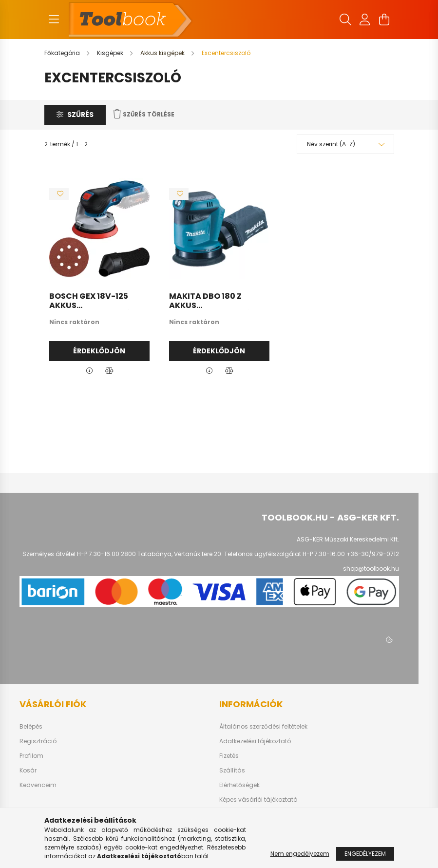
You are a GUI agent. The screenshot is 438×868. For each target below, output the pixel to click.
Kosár (28, 771)
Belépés (31, 727)
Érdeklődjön (99, 351)
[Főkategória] (63, 53)
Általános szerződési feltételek (263, 727)
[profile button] (365, 19)
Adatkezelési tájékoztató (255, 741)
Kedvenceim (38, 785)
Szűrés (80, 115)
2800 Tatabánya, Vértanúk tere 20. (172, 554)
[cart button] (384, 19)
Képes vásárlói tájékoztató (258, 800)
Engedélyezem (365, 854)
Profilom (31, 756)
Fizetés (229, 756)
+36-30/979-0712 (373, 554)
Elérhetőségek (239, 785)
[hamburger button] (54, 19)
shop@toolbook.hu (371, 569)
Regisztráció (38, 741)
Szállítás (232, 771)
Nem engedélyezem (300, 854)
